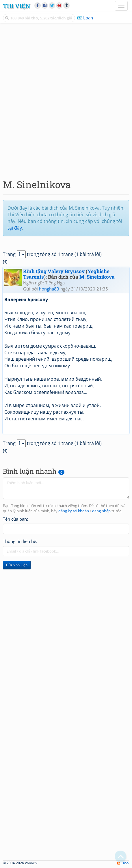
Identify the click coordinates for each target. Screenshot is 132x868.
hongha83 (49, 289)
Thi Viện (16, 6)
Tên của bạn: (15, 519)
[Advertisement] (66, 100)
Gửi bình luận (17, 565)
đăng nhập (101, 511)
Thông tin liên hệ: (20, 541)
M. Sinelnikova (97, 277)
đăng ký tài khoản (74, 511)
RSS (123, 863)
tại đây (15, 228)
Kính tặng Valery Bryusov (54, 271)
